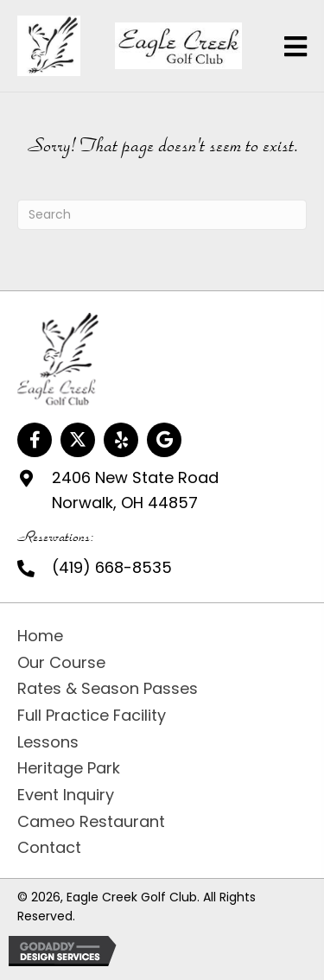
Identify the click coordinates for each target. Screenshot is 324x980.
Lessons (48, 742)
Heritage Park (69, 768)
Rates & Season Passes (108, 688)
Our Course (61, 662)
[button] (35, 440)
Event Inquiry (66, 795)
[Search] (162, 215)
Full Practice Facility (92, 715)
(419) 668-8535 (112, 567)
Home (40, 636)
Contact (49, 847)
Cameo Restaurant (91, 821)
